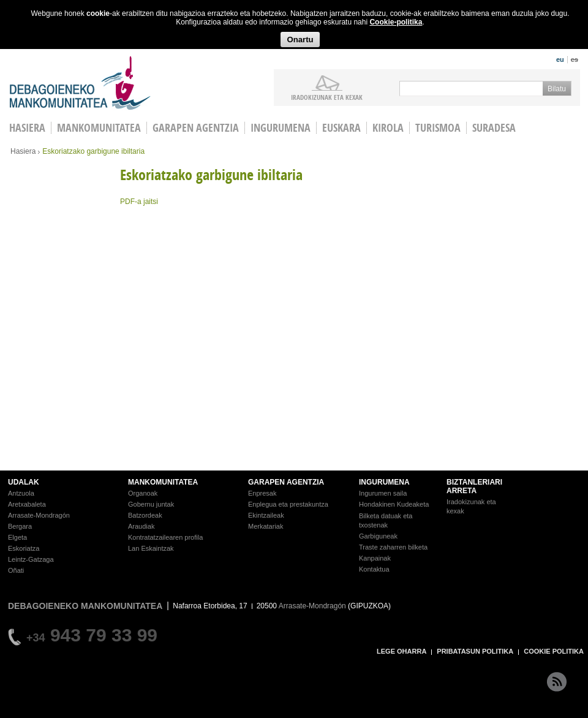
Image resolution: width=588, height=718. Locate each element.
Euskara (341, 128)
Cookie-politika (396, 22)
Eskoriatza (24, 548)
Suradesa (494, 128)
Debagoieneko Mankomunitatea (80, 83)
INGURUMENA (384, 482)
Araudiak (141, 526)
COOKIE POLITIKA (554, 651)
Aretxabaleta (27, 504)
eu (560, 59)
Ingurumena (281, 128)
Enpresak (262, 493)
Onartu (300, 40)
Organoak (143, 493)
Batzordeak (145, 515)
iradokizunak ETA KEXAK (327, 97)
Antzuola (21, 493)
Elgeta (17, 537)
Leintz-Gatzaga (31, 559)
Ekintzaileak (266, 515)
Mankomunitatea (99, 128)
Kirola (388, 128)
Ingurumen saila (383, 493)
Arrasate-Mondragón (39, 515)
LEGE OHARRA (401, 651)
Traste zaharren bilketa (393, 547)
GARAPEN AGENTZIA (286, 482)
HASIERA (27, 128)
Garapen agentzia (196, 128)
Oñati (16, 570)
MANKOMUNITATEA (163, 482)
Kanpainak (375, 558)
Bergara (20, 526)
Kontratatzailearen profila (165, 537)
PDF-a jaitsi (139, 202)
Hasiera (23, 151)
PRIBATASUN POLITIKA (475, 651)
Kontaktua (374, 569)
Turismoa (438, 128)
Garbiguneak (378, 536)
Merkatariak (266, 526)
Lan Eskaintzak (151, 548)
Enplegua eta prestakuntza (288, 504)
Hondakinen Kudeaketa (394, 504)
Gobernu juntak (151, 504)
